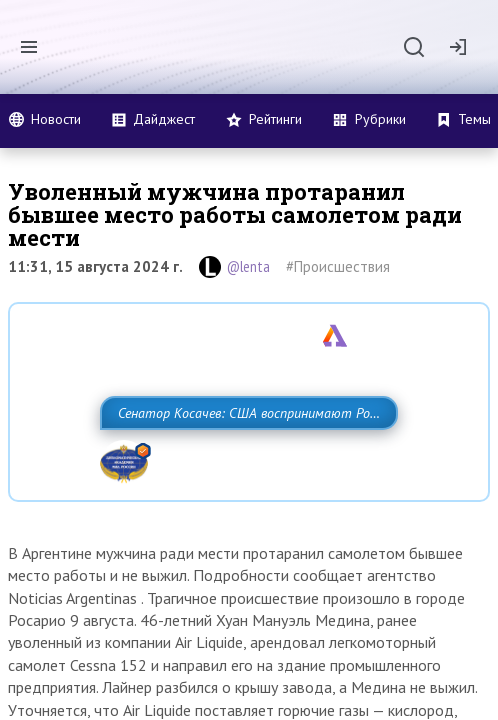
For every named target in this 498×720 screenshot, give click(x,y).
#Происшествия (338, 266)
